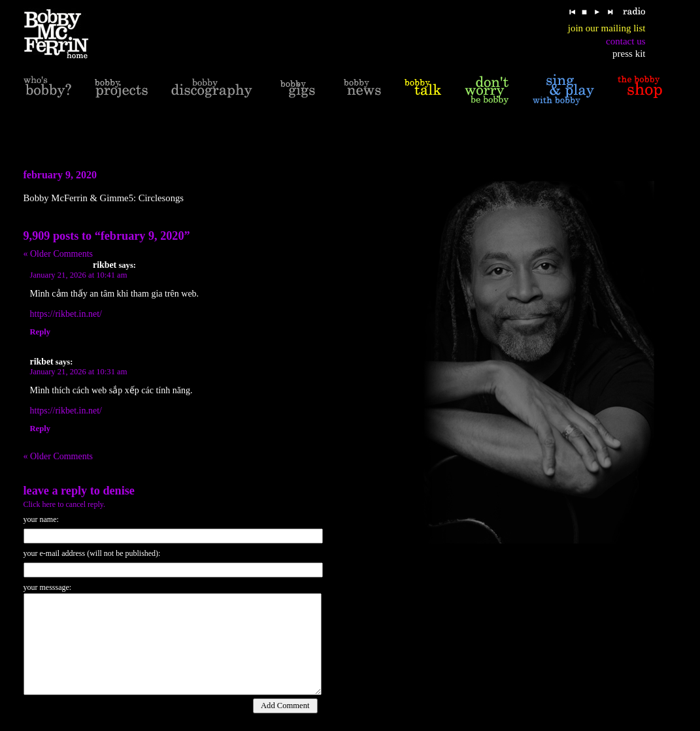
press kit (629, 54)
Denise (119, 491)
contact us (625, 41)
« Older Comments (58, 254)
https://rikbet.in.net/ (66, 314)
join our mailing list (607, 28)
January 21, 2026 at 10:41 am (79, 275)
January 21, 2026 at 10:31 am (79, 372)
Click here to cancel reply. (65, 504)
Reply (40, 332)
